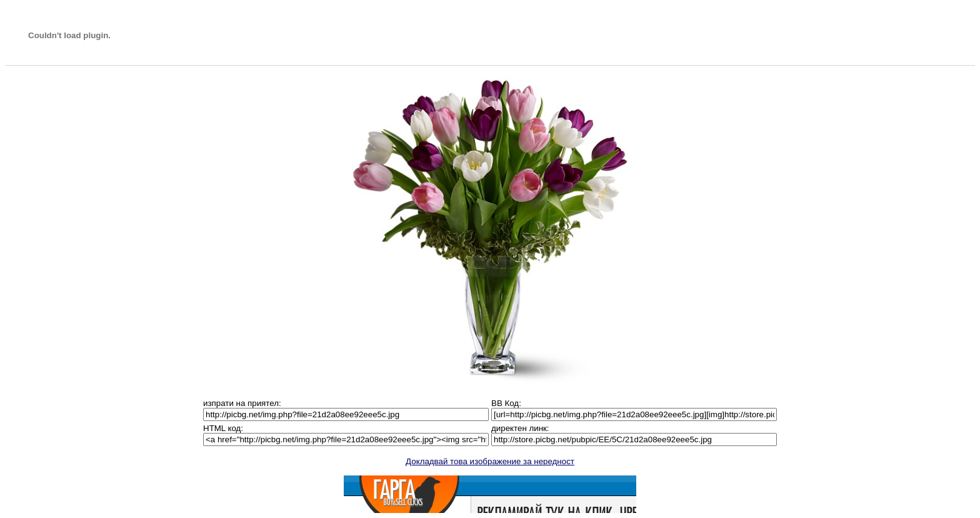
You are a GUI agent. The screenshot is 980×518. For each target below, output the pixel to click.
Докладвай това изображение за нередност (490, 461)
